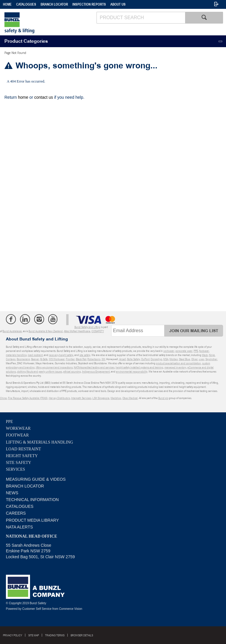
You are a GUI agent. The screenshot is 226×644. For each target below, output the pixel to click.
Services (15, 469)
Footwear (17, 435)
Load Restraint (23, 449)
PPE (9, 422)
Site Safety (19, 463)
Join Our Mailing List (194, 331)
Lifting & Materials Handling (39, 442)
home (23, 97)
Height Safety (22, 456)
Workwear (18, 428)
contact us (44, 97)
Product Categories (26, 41)
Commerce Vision (71, 609)
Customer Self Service (37, 609)
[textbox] (141, 18)
